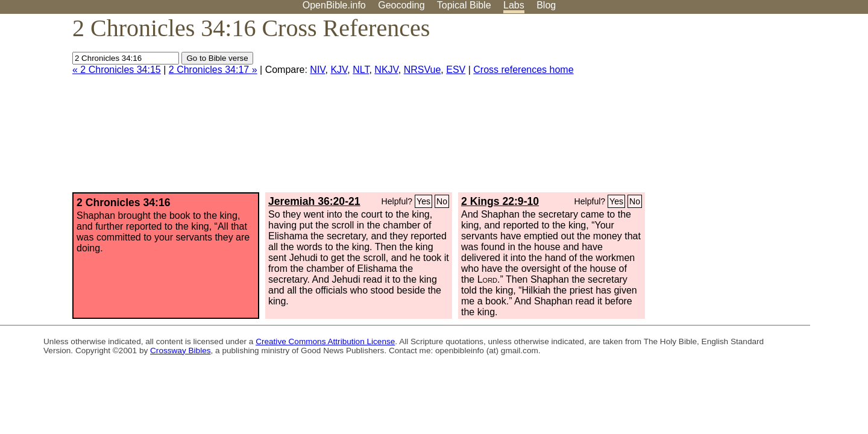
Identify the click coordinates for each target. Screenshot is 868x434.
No (442, 201)
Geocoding (401, 5)
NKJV (386, 70)
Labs (514, 5)
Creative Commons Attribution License (325, 341)
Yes (423, 201)
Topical (464, 5)
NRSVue (423, 70)
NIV (317, 70)
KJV (339, 70)
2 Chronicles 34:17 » (213, 70)
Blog (546, 5)
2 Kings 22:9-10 (500, 201)
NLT (361, 70)
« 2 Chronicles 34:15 (117, 70)
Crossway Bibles (180, 351)
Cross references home (523, 70)
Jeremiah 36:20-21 (314, 201)
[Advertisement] (746, 108)
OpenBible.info (334, 5)
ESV (456, 70)
